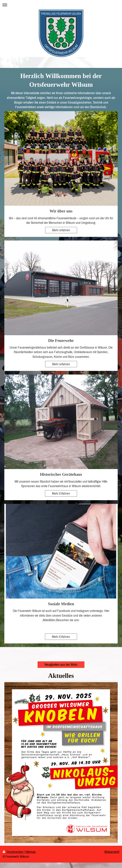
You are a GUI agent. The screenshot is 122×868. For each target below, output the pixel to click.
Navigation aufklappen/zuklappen (61, 5)
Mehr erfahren (61, 230)
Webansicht (112, 852)
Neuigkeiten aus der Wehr (61, 664)
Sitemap (31, 852)
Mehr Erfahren (61, 493)
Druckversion (13, 852)
